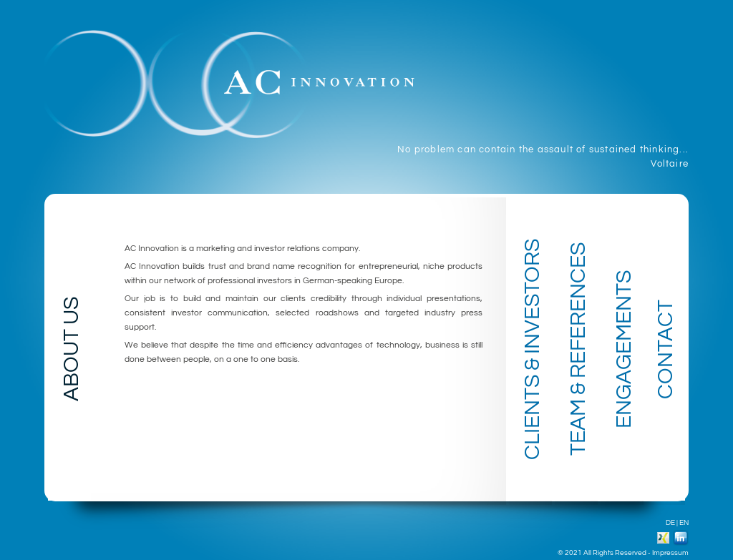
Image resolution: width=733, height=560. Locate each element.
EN (684, 523)
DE (670, 523)
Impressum (670, 553)
